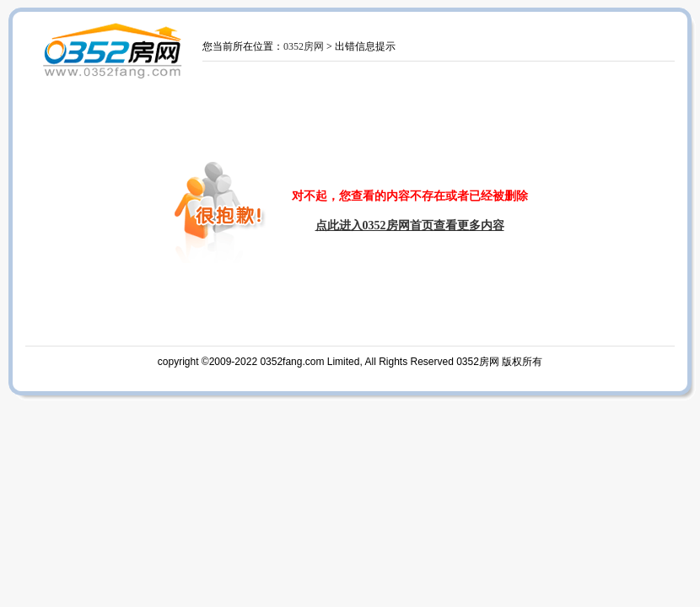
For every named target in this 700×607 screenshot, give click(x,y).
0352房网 (304, 46)
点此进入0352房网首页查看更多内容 (410, 226)
